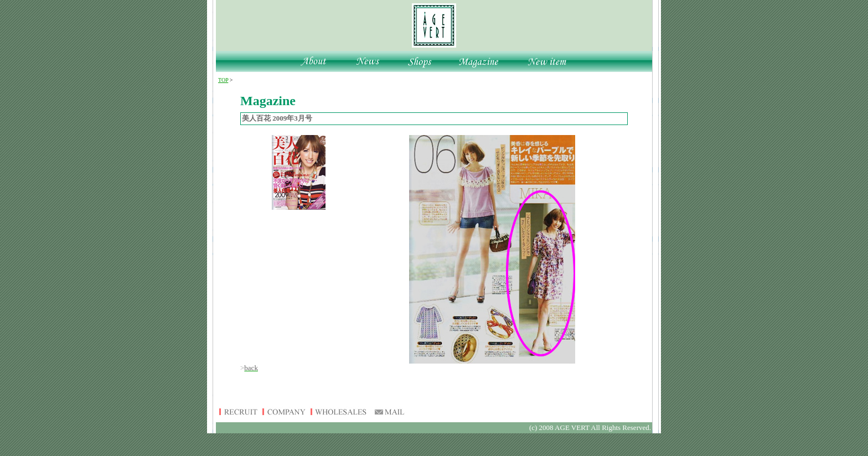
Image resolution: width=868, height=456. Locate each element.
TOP (223, 80)
